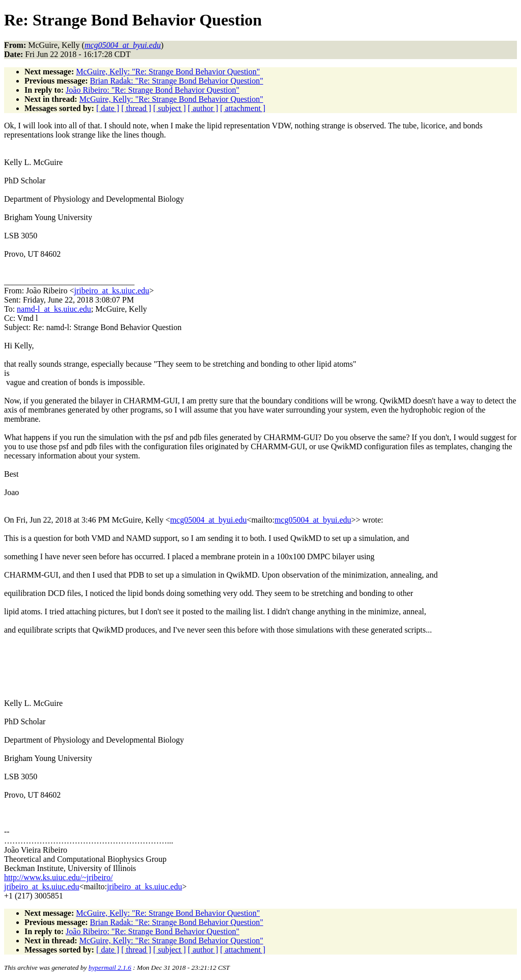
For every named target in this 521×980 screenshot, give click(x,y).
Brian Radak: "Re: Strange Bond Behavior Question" (177, 81)
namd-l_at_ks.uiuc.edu (54, 309)
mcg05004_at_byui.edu (209, 520)
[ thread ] (136, 108)
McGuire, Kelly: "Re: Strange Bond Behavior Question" (168, 72)
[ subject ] (170, 108)
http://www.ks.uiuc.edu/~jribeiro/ (58, 877)
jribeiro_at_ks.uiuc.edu (112, 291)
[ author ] (203, 108)
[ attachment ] (243, 108)
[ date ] (108, 108)
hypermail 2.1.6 (110, 968)
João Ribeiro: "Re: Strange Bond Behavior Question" (153, 90)
